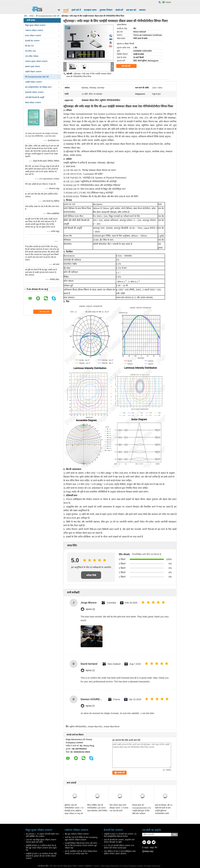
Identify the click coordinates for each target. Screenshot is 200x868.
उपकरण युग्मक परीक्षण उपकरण (36, 61)
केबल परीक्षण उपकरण (33, 103)
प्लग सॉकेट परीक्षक (32, 56)
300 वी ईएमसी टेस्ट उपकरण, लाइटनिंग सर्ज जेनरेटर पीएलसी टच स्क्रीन (119, 841)
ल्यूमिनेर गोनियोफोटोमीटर (78, 727)
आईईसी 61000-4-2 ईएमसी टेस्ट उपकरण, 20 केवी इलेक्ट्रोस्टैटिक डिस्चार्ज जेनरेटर (120, 835)
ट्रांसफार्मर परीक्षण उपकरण (34, 92)
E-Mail (145, 848)
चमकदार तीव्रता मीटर (95, 727)
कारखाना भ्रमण (90, 10)
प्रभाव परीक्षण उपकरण (33, 36)
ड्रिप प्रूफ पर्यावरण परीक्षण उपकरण (77, 834)
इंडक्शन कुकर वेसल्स (32, 67)
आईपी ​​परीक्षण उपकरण (33, 72)
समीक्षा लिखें (91, 575)
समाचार (142, 10)
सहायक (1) (90, 671)
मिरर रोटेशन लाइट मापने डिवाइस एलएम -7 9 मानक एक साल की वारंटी (119, 808)
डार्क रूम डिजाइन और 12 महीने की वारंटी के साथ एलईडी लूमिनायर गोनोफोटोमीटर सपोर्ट (164, 809)
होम (25, 16)
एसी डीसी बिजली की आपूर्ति (35, 97)
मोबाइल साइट (148, 851)
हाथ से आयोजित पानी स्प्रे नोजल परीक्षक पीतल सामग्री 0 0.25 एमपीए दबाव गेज (81, 852)
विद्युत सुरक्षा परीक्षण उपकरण (35, 25)
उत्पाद (31, 16)
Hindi (168, 2)
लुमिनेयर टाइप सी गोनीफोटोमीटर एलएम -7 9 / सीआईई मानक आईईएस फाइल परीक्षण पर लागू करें (74, 809)
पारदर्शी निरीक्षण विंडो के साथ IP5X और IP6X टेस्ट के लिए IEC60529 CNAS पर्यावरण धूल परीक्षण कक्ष (81, 846)
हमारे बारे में (76, 10)
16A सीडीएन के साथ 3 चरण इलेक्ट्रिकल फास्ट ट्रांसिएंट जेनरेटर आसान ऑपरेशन (120, 852)
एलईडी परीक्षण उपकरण (34, 82)
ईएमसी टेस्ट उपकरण (32, 41)
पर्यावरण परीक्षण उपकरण (34, 30)
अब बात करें (131, 10)
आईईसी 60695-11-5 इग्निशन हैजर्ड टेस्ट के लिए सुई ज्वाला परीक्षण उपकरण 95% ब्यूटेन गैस (41, 848)
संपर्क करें (119, 10)
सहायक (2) (90, 609)
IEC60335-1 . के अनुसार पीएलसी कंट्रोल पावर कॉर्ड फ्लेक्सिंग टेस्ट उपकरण (42, 835)
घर (59, 10)
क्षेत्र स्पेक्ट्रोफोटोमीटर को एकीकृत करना (38, 87)
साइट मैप (154, 848)
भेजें (174, 835)
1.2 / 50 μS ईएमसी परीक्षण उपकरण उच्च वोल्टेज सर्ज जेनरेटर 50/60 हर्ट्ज (119, 847)
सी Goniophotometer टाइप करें (47, 16)
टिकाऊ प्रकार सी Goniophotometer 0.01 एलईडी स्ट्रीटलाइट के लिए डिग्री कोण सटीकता (142, 809)
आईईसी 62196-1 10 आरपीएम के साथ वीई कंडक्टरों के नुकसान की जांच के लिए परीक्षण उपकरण (41, 856)
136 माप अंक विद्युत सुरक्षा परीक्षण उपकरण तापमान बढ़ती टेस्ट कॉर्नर (41, 841)
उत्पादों (66, 10)
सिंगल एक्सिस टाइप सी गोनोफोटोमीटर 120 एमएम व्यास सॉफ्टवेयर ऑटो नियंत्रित (97, 808)
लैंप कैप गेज (29, 46)
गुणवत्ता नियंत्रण (106, 10)
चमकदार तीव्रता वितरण (112, 727)
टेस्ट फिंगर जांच (30, 51)
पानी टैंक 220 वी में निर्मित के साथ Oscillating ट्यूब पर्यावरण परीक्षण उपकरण (81, 839)
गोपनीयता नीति (43, 866)
